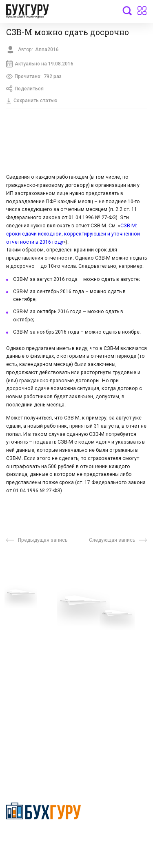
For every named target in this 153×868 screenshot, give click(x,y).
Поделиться (25, 90)
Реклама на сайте (30, 673)
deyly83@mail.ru (35, 753)
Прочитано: (34, 77)
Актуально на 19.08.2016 (40, 64)
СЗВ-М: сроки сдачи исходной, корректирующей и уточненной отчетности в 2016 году (73, 235)
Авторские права (29, 685)
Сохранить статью (32, 101)
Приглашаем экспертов (38, 624)
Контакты (19, 649)
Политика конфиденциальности (43, 838)
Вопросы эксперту (31, 612)
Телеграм (19, 637)
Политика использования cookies (111, 657)
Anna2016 (47, 49)
